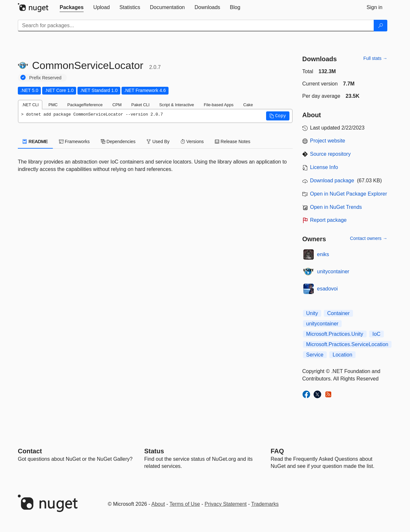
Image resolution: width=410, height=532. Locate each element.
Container (338, 313)
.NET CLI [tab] (30, 105)
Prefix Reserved (45, 78)
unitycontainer (333, 272)
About (158, 504)
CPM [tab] (117, 105)
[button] (278, 116)
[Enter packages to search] (196, 26)
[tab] (72, 7)
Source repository (330, 154)
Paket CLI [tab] (140, 105)
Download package (332, 181)
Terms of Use (185, 504)
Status (154, 451)
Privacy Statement (226, 504)
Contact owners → (369, 238)
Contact (30, 451)
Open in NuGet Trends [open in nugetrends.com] (336, 207)
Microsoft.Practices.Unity (335, 334)
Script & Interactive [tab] (176, 105)
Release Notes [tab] (233, 141)
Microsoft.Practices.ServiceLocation (347, 344)
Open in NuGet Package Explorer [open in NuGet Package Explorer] (349, 194)
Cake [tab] (248, 105)
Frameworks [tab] (74, 141)
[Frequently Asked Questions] (277, 451)
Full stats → (375, 58)
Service (315, 355)
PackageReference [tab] (85, 105)
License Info (324, 167)
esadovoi (327, 289)
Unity (312, 313)
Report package (328, 220)
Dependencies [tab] (118, 141)
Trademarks (265, 504)
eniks (323, 254)
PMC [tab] (53, 105)
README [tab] (35, 141)
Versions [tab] (192, 141)
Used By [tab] (158, 141)
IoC (376, 334)
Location (342, 355)
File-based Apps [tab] (219, 105)
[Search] (381, 26)
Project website (328, 141)
